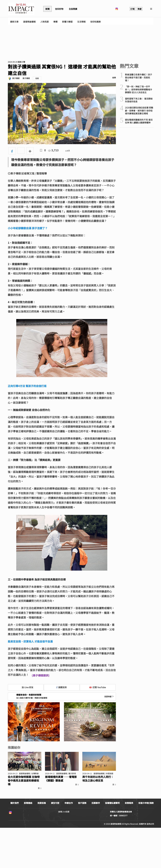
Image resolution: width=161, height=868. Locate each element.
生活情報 (81, 22)
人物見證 (44, 22)
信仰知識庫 (95, 22)
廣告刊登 (55, 803)
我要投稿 (42, 803)
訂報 (133, 9)
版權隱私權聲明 (112, 803)
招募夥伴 (96, 803)
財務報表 (129, 803)
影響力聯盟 (67, 22)
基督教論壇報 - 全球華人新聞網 (21, 9)
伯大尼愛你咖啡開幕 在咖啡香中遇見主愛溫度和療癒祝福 (24, 780)
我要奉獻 (109, 697)
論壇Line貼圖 (64, 812)
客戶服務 (82, 803)
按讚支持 (62, 687)
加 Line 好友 (26, 687)
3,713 (53, 150)
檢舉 (114, 78)
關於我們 (15, 803)
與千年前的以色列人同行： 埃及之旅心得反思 (98, 779)
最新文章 (14, 22)
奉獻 (140, 9)
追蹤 (37, 78)
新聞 (47, 9)
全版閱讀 (73, 9)
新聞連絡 (28, 803)
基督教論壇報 (29, 22)
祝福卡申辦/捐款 (146, 803)
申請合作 (69, 803)
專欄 (55, 22)
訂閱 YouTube (98, 687)
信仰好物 (59, 9)
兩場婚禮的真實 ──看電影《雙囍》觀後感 (61, 779)
